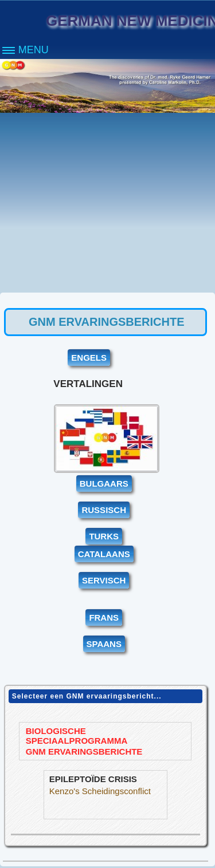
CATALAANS (104, 554)
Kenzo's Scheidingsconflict (102, 791)
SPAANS (104, 644)
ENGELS (89, 358)
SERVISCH (104, 580)
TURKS (104, 536)
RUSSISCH (104, 510)
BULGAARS (104, 484)
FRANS (104, 618)
